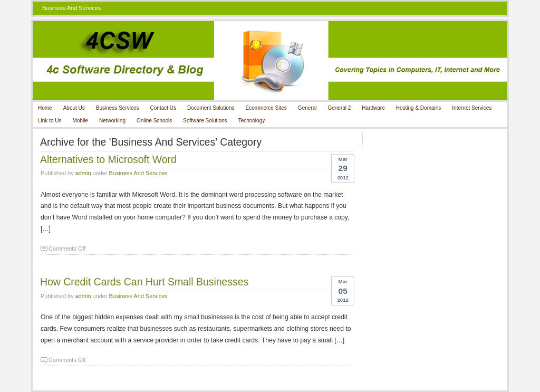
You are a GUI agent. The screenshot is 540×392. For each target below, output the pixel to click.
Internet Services (472, 108)
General (307, 108)
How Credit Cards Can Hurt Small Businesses (144, 282)
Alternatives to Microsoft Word (108, 159)
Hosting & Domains (419, 108)
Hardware (373, 108)
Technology (252, 121)
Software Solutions (205, 121)
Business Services (118, 108)
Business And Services (138, 173)
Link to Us (50, 121)
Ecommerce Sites (266, 108)
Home (45, 108)
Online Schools (154, 121)
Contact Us (163, 108)
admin (83, 173)
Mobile (80, 121)
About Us (74, 108)
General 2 (339, 108)
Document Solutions (211, 108)
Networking (112, 121)
